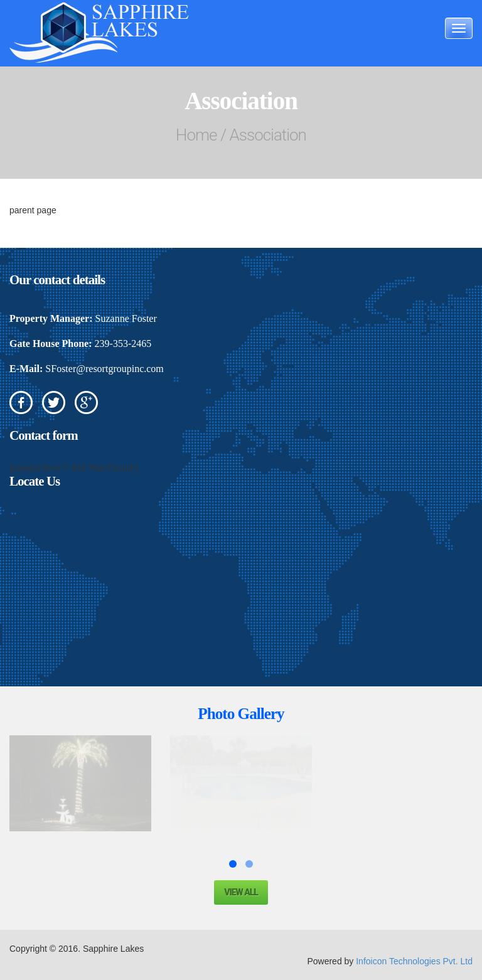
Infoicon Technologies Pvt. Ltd (414, 961)
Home (196, 135)
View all (241, 892)
